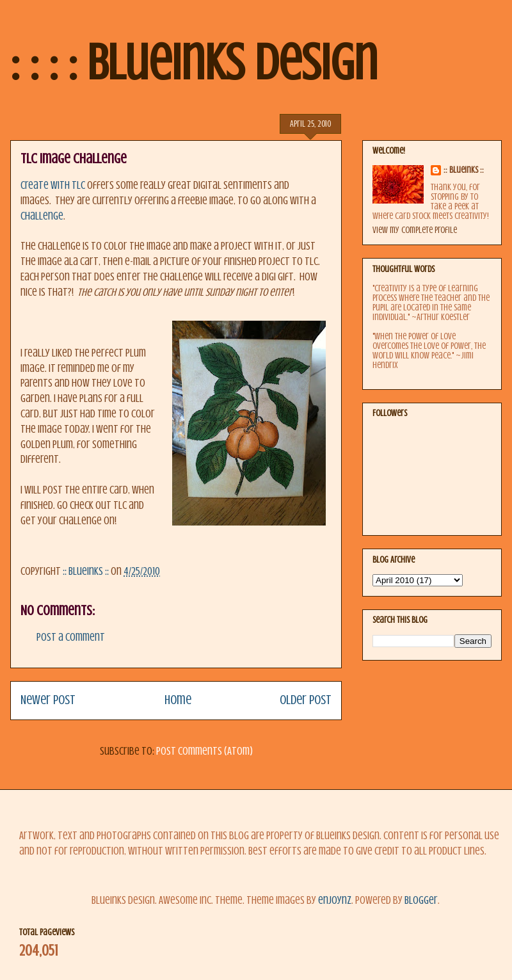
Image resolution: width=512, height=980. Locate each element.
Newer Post (48, 700)
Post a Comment (71, 637)
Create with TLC (53, 185)
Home (178, 700)
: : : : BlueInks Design (194, 63)
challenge (42, 216)
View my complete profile (415, 230)
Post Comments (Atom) (204, 751)
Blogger (421, 900)
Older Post (306, 700)
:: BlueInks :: (464, 170)
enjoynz (335, 900)
